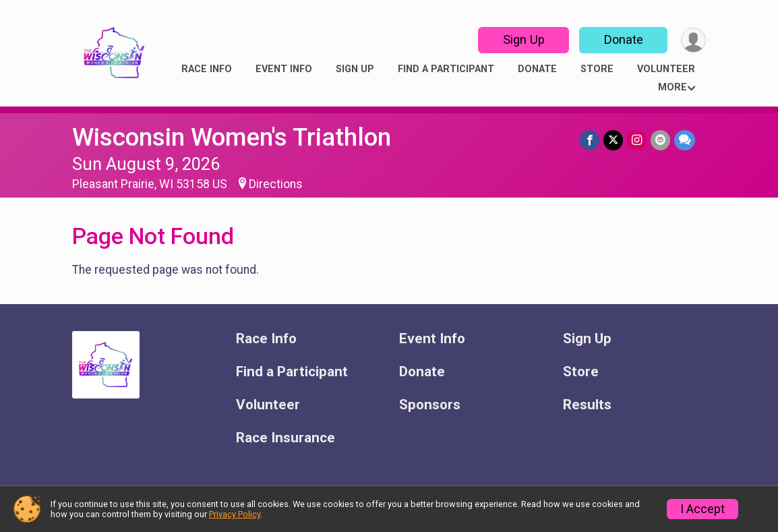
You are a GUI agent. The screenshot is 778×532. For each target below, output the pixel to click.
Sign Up (524, 39)
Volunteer (666, 69)
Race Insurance (286, 438)
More (672, 87)
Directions (276, 184)
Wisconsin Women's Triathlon (232, 137)
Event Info (284, 69)
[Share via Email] (660, 140)
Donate (624, 39)
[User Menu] (693, 40)
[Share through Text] (685, 140)
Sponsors (430, 405)
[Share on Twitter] (613, 140)
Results (587, 405)
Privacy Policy (235, 514)
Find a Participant (446, 69)
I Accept (702, 509)
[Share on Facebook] (590, 140)
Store (597, 69)
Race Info (207, 69)
